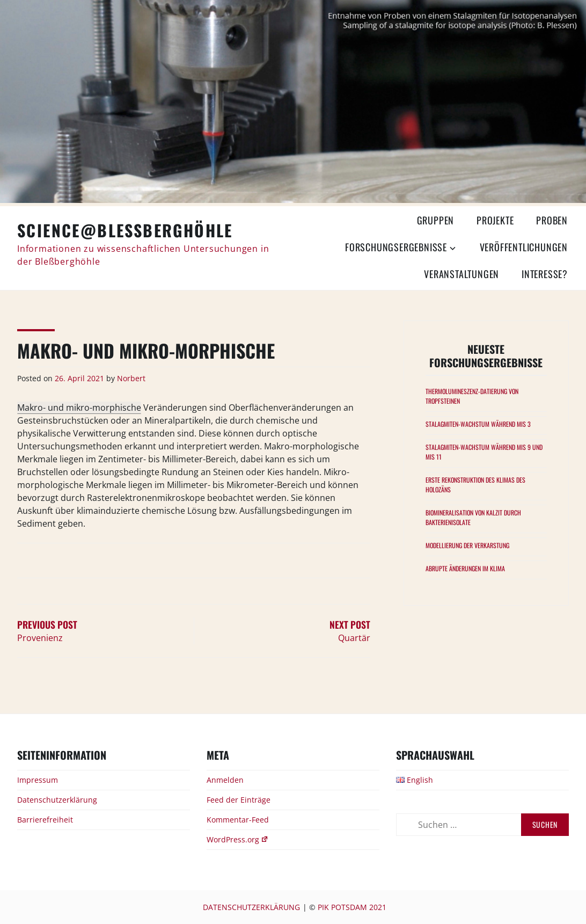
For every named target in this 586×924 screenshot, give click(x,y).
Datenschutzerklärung (57, 800)
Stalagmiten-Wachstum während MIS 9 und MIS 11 (484, 452)
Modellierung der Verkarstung (467, 545)
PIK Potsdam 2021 (352, 907)
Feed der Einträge (239, 800)
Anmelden (225, 780)
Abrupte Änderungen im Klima (465, 568)
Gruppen (436, 220)
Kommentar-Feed (238, 820)
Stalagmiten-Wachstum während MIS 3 (478, 424)
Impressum (38, 780)
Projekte (495, 220)
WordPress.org (237, 839)
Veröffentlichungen (524, 247)
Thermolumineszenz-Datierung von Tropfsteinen (472, 396)
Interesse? (545, 274)
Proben (552, 220)
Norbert (131, 378)
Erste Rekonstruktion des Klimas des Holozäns (475, 485)
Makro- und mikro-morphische (79, 408)
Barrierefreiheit (45, 820)
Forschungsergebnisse (396, 247)
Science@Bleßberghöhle (125, 230)
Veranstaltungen (462, 274)
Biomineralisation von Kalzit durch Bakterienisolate (473, 517)
